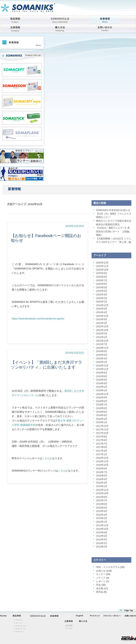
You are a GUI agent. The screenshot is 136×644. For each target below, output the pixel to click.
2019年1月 (102, 390)
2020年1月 (102, 362)
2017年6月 (102, 447)
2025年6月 (102, 284)
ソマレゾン (18, 623)
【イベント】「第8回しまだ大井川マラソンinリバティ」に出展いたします (47, 365)
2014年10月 (102, 529)
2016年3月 (102, 483)
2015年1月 (102, 522)
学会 (98, 585)
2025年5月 (102, 287)
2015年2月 (102, 518)
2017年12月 (102, 426)
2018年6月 (102, 408)
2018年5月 (102, 412)
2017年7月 (102, 444)
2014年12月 (102, 525)
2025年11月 (102, 266)
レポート (101, 581)
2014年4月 (102, 540)
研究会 (100, 592)
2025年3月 (102, 295)
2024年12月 (102, 305)
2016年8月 (102, 469)
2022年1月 (102, 337)
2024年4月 (102, 312)
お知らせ (101, 571)
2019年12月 (102, 366)
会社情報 (69, 625)
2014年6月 (102, 536)
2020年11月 (102, 348)
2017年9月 (102, 437)
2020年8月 (102, 351)
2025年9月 (102, 273)
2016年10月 (102, 465)
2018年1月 (102, 422)
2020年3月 (102, 359)
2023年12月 (102, 316)
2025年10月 (102, 270)
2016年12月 (102, 458)
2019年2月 (102, 387)
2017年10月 (102, 433)
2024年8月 (102, 309)
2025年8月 (102, 277)
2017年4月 (102, 451)
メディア (101, 578)
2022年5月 (102, 334)
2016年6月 (102, 476)
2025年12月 (102, 263)
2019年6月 (102, 376)
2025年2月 (102, 298)
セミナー (101, 574)
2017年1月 (102, 454)
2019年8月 (102, 373)
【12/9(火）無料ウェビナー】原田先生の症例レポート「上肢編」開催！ (114, 231)
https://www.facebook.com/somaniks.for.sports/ (38, 319)
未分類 (100, 588)
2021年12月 (102, 341)
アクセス (69, 628)
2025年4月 (102, 291)
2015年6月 (102, 504)
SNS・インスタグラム (108, 567)
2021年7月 (102, 344)
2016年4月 (102, 479)
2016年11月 (102, 461)
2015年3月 (102, 515)
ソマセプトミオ (20, 626)
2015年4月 (102, 511)
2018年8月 (102, 401)
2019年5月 (102, 380)
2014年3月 (102, 543)
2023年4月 (102, 319)
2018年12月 (102, 394)
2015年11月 (102, 490)
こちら (46, 458)
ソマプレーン (19, 632)
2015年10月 (102, 493)
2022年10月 (102, 330)
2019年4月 (102, 383)
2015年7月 (102, 500)
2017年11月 (102, 430)
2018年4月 (102, 415)
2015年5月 (102, 508)
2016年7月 (102, 472)
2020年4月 (102, 355)
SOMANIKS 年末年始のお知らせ (113, 210)
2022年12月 (102, 326)
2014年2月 (102, 547)
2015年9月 (102, 497)
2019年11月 (102, 369)
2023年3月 (102, 323)
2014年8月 (102, 532)
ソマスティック (20, 629)
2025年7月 (102, 280)
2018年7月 (102, 405)
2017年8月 (102, 440)
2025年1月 (102, 302)
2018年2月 (102, 419)
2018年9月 (102, 397)
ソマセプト (18, 620)
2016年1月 (102, 486)
